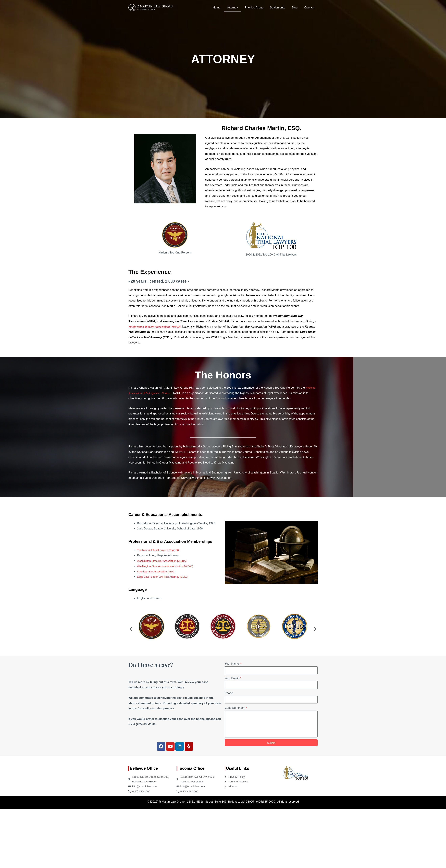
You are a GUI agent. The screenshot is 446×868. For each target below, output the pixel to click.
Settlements (278, 8)
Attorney (233, 8)
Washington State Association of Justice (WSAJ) (168, 566)
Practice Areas (254, 8)
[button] (131, 629)
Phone (229, 693)
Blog (295, 8)
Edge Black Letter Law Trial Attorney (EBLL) (165, 577)
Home (216, 8)
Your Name (232, 664)
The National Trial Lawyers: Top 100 (160, 550)
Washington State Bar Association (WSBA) (164, 561)
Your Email (232, 678)
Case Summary (235, 708)
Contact (309, 8)
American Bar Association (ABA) (158, 571)
